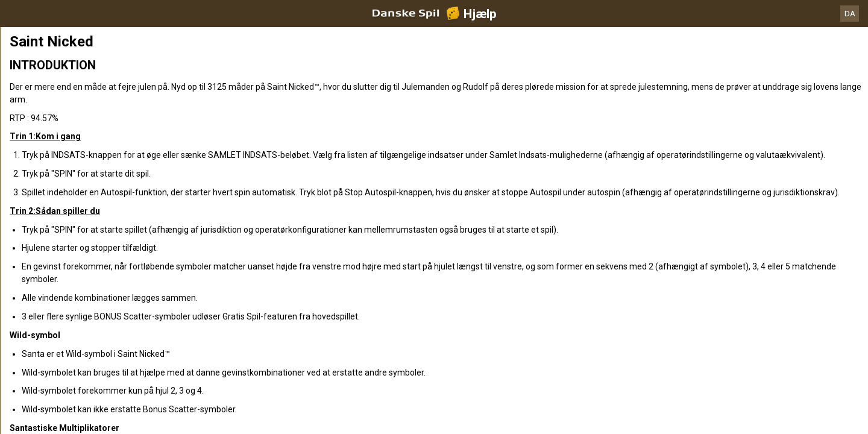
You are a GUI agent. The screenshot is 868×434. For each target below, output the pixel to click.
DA (850, 14)
